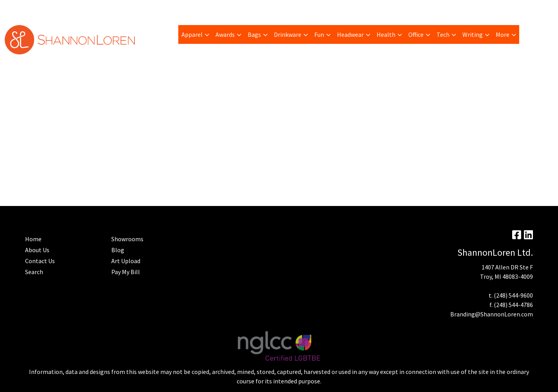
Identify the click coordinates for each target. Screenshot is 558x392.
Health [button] (386, 34)
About (16, 9)
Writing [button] (473, 34)
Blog (134, 9)
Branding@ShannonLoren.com (492, 314)
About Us (37, 250)
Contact (229, 9)
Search (457, 9)
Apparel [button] (192, 34)
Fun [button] (319, 34)
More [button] (503, 34)
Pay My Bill (44, 9)
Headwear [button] (350, 34)
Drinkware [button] (288, 34)
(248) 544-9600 (513, 295)
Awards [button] (225, 34)
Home (204, 9)
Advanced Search (168, 9)
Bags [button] (254, 34)
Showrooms (127, 239)
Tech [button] (443, 34)
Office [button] (416, 34)
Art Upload (108, 9)
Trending (76, 9)
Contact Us (40, 261)
